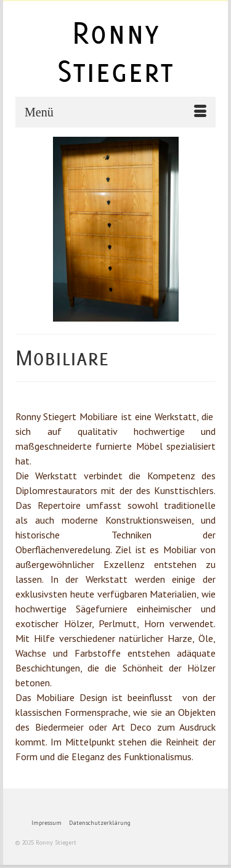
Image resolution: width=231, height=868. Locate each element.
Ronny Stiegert (115, 52)
